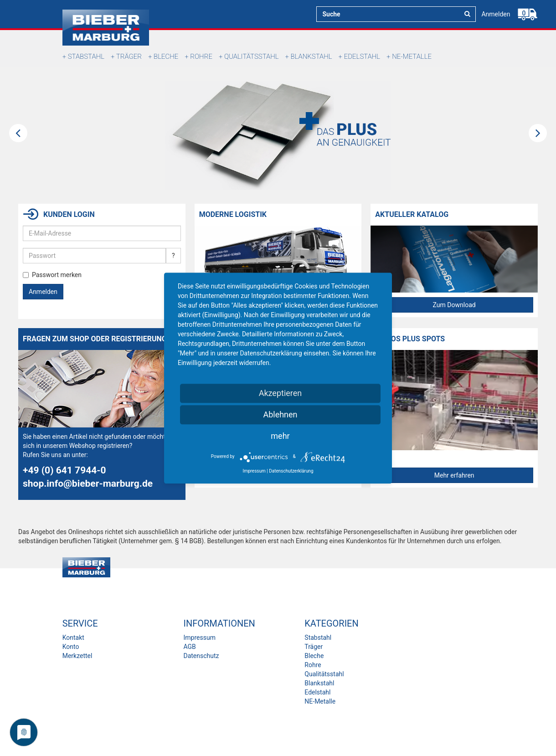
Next (538, 133)
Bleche (166, 57)
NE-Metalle (412, 57)
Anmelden (496, 14)
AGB (189, 647)
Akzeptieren (281, 393)
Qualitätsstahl (252, 57)
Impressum (199, 638)
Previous (18, 133)
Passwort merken (52, 275)
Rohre (201, 57)
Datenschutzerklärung (291, 471)
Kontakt (73, 638)
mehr (280, 436)
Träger (129, 57)
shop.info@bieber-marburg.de (88, 483)
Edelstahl (362, 57)
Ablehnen (280, 414)
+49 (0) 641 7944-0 (64, 470)
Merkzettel (77, 656)
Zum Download (454, 305)
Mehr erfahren (454, 475)
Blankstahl (311, 57)
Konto (71, 647)
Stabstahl (86, 57)
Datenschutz (201, 656)
